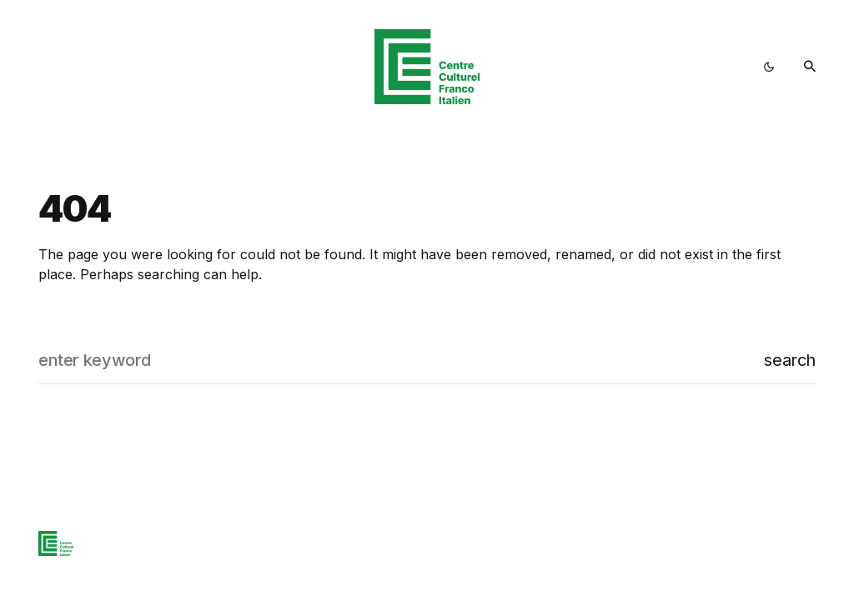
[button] (769, 67)
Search (790, 360)
